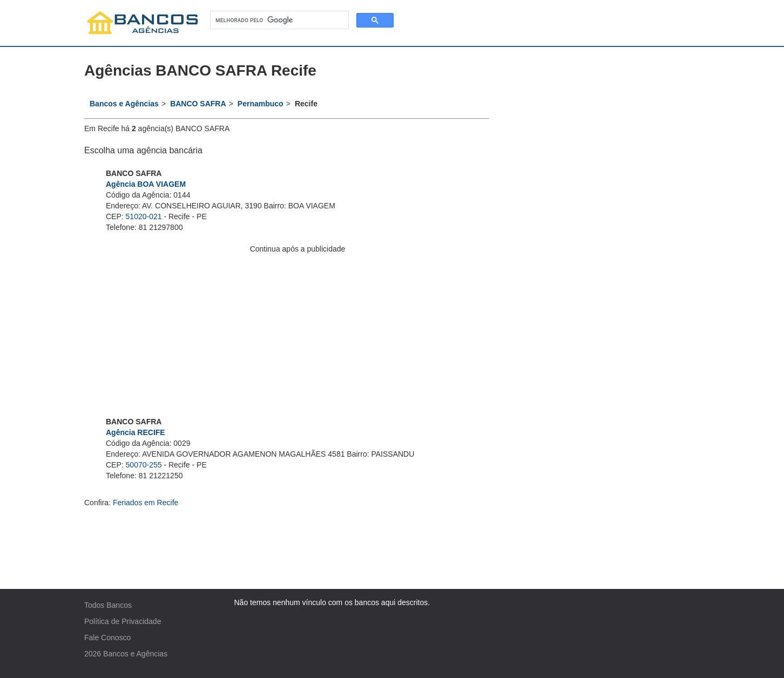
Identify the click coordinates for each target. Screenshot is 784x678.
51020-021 (144, 216)
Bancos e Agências (135, 654)
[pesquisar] (278, 20)
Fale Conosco (107, 638)
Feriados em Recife (146, 503)
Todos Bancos (108, 605)
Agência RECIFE (136, 432)
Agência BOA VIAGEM (146, 184)
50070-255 (144, 465)
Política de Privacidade (123, 621)
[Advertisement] (298, 330)
